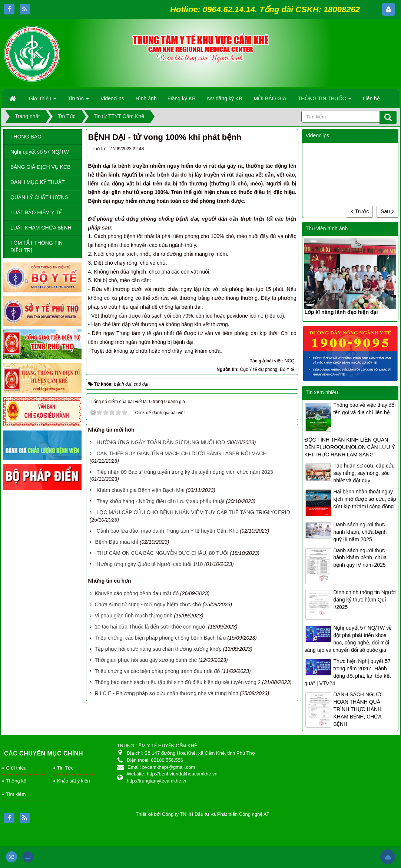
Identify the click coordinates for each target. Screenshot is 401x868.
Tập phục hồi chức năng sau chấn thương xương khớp (158, 649)
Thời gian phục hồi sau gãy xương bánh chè (146, 660)
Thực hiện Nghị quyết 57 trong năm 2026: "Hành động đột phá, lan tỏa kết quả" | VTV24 (347, 672)
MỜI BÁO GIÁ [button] (270, 98)
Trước (360, 211)
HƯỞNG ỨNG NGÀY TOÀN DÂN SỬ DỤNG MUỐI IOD (161, 442)
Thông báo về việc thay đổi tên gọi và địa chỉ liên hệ (364, 409)
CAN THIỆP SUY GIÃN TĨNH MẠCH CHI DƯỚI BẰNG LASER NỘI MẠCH (181, 453)
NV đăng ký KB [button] (225, 98)
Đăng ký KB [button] (182, 98)
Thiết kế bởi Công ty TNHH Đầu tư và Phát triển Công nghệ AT (203, 814)
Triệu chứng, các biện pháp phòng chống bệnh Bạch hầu (160, 638)
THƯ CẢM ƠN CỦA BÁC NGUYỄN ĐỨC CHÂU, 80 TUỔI (162, 553)
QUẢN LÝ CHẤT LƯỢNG (39, 197)
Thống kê (16, 781)
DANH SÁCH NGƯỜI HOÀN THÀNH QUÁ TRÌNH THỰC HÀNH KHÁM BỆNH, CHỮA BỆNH (358, 709)
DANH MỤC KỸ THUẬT (38, 182)
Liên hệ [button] (371, 98)
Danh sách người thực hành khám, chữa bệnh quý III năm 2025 (360, 532)
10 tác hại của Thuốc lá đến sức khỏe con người (150, 627)
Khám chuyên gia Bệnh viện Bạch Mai (140, 490)
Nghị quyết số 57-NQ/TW (40, 152)
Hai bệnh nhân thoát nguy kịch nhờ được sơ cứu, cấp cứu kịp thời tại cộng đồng (364, 499)
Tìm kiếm (16, 794)
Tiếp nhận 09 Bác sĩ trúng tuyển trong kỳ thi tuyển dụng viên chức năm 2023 (185, 472)
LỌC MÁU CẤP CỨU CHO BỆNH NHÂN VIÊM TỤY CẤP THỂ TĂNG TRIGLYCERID (193, 512)
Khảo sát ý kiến (73, 781)
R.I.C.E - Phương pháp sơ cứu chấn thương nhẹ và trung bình (166, 693)
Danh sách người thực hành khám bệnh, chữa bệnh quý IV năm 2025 (360, 558)
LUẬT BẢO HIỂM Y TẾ (36, 212)
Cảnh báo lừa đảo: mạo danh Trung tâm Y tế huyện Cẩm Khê (167, 531)
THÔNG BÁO (26, 137)
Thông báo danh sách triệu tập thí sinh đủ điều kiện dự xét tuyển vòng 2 (178, 682)
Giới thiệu (16, 768)
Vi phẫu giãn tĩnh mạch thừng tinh (133, 616)
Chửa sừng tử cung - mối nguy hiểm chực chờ (148, 604)
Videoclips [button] (112, 98)
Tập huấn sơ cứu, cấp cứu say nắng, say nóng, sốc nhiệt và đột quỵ (364, 473)
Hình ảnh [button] (146, 98)
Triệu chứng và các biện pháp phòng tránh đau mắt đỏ (157, 671)
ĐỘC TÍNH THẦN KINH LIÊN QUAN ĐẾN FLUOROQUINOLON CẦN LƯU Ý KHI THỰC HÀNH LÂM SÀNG (349, 447)
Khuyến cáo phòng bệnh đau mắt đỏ (137, 593)
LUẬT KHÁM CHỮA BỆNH (41, 228)
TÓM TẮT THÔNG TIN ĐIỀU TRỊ (37, 247)
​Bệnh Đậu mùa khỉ (117, 542)
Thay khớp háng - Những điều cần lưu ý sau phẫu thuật (160, 501)
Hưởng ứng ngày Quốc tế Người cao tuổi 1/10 (150, 564)
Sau (387, 211)
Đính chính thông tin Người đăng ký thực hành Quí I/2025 (364, 600)
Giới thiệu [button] (43, 101)
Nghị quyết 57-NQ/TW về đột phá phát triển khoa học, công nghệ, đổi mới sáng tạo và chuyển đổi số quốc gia (348, 639)
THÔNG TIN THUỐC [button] (325, 101)
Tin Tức (65, 768)
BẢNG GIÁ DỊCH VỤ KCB (40, 167)
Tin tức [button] (78, 101)
